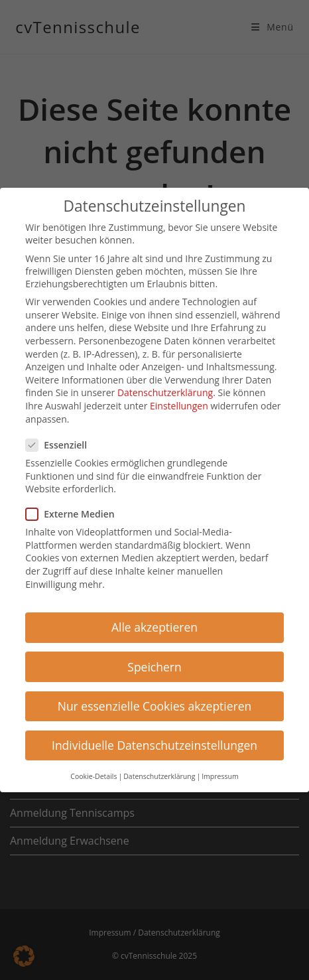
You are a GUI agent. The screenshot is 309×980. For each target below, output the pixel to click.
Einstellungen (179, 402)
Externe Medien (75, 511)
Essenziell (62, 442)
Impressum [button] (220, 773)
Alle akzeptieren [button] (154, 624)
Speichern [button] (154, 663)
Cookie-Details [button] (93, 773)
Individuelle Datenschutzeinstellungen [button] (154, 742)
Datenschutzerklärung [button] (159, 773)
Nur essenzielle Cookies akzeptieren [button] (155, 702)
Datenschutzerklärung (165, 389)
